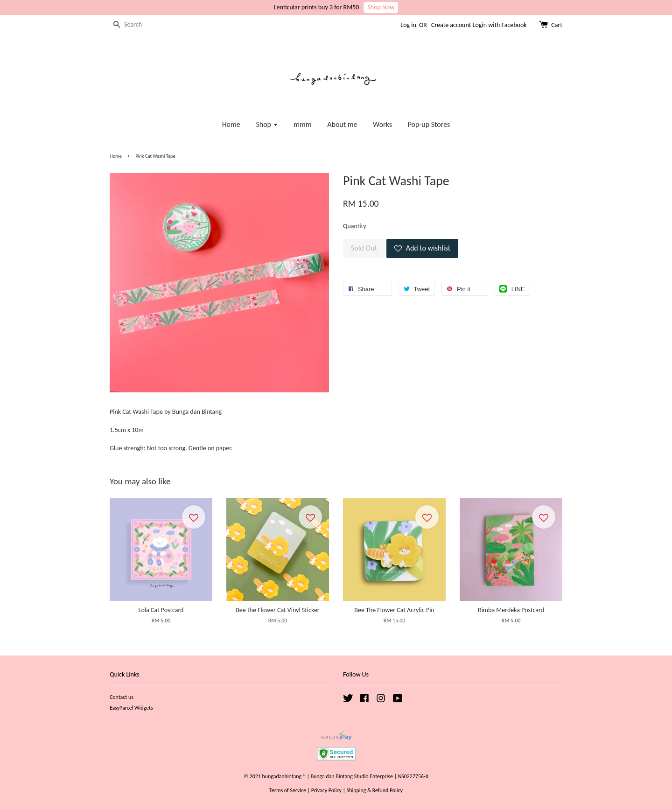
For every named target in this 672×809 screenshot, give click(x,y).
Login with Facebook (500, 25)
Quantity (355, 226)
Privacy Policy (326, 790)
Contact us (122, 697)
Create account (451, 25)
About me (342, 124)
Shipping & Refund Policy (375, 790)
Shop (267, 124)
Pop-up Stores (429, 124)
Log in (408, 25)
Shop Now (381, 7)
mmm (302, 124)
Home (231, 124)
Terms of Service (288, 790)
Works (382, 124)
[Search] (138, 25)
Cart (557, 25)
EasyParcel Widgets (131, 708)
